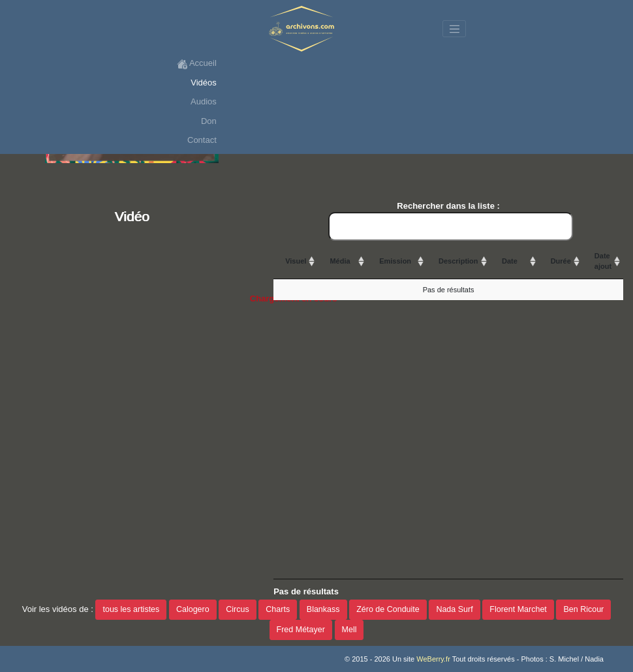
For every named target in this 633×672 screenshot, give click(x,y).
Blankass (323, 609)
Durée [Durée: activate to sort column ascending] (561, 261)
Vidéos (204, 83)
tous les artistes (131, 609)
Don (209, 121)
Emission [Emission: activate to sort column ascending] (395, 261)
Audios (204, 101)
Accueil (197, 64)
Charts (278, 609)
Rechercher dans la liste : (451, 221)
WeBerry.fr (433, 659)
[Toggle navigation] (454, 29)
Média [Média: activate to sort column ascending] (340, 261)
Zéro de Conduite (388, 609)
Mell (349, 630)
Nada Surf (454, 609)
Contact (202, 140)
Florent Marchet (518, 609)
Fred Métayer (301, 630)
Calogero (193, 609)
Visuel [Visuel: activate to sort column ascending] (296, 261)
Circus (237, 609)
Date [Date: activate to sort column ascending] (510, 261)
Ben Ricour (583, 609)
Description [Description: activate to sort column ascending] (458, 261)
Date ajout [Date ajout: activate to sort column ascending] (603, 261)
